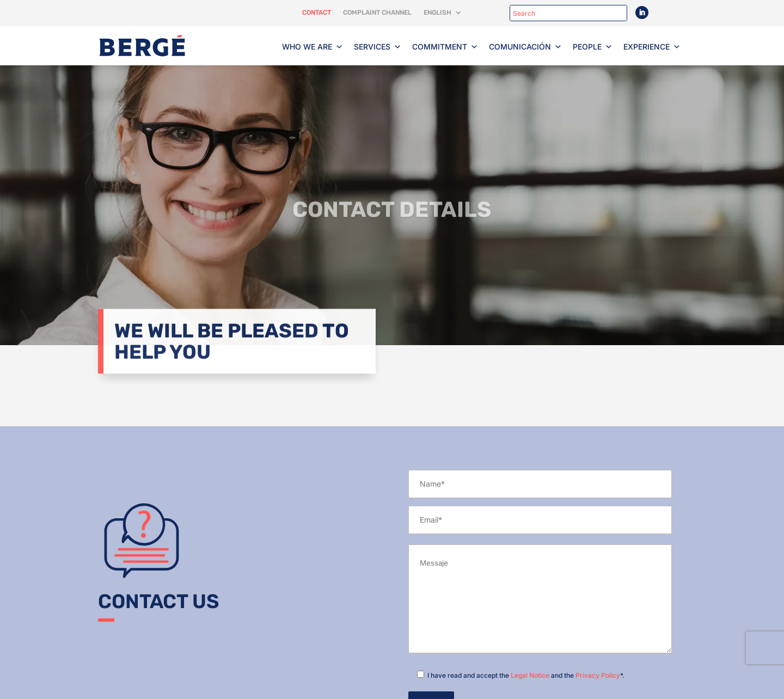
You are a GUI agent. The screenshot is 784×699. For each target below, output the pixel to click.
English (437, 13)
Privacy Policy (598, 675)
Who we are (313, 47)
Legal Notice (530, 675)
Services (378, 47)
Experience (652, 47)
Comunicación (525, 47)
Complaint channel (377, 13)
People (593, 47)
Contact (317, 13)
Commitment (445, 47)
